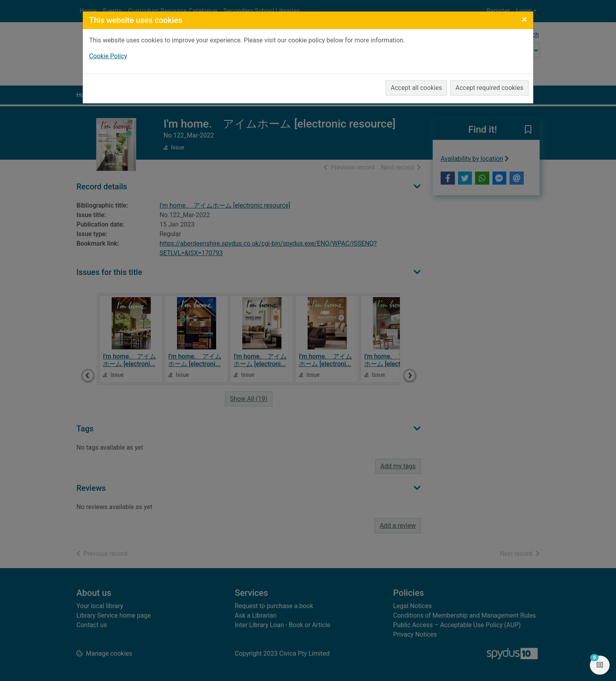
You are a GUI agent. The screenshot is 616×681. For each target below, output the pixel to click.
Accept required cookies (489, 88)
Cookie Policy (108, 56)
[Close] (524, 19)
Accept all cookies (416, 88)
